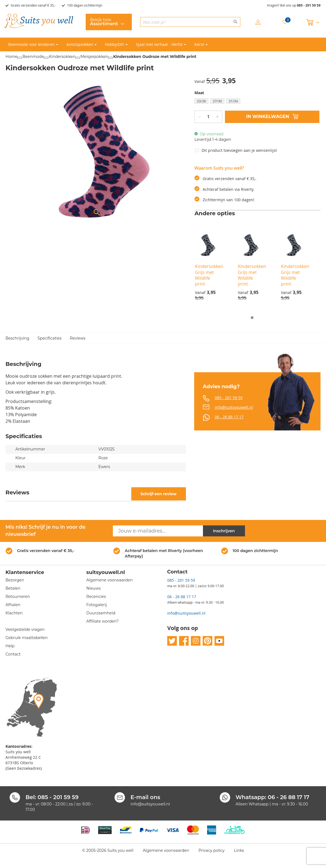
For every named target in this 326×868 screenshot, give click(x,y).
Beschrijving (17, 338)
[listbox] (257, 102)
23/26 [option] (201, 101)
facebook (184, 641)
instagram (196, 641)
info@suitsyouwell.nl (234, 407)
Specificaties (50, 338)
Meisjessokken (94, 57)
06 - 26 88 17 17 (229, 417)
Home (11, 57)
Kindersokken (62, 57)
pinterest (207, 641)
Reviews (78, 338)
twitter (172, 641)
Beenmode (33, 57)
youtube (219, 641)
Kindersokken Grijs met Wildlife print (209, 275)
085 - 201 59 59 (309, 5)
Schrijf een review (159, 494)
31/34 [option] (233, 101)
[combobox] (190, 22)
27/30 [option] (217, 101)
